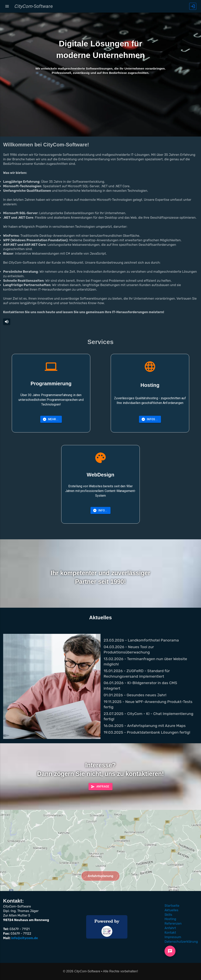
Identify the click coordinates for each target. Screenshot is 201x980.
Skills (168, 915)
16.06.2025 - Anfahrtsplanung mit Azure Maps (145, 726)
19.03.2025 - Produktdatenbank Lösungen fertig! (147, 732)
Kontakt (170, 933)
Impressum (173, 937)
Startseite (172, 906)
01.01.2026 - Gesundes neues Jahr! (135, 695)
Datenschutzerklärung (181, 942)
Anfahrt (170, 928)
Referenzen (173, 924)
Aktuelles (171, 910)
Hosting (170, 919)
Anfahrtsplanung (101, 876)
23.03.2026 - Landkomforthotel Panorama (141, 640)
